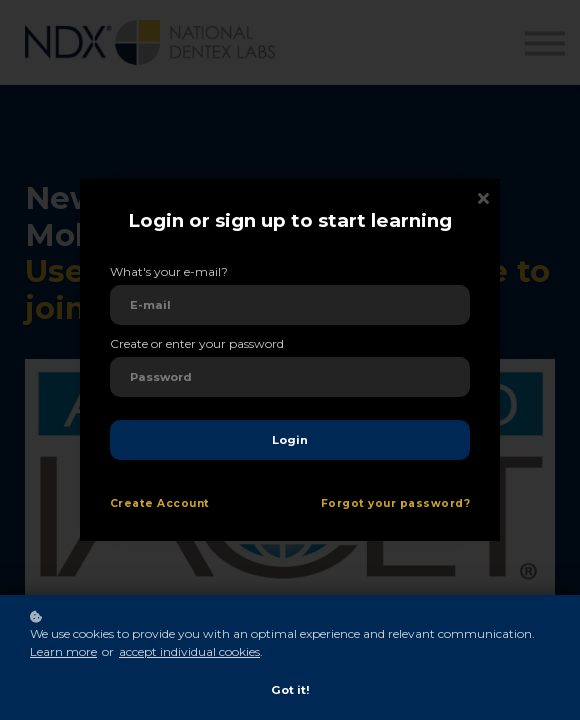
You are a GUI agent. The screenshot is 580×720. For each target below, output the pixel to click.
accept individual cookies (189, 651)
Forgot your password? (395, 503)
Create (132, 503)
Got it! (290, 690)
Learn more (63, 651)
